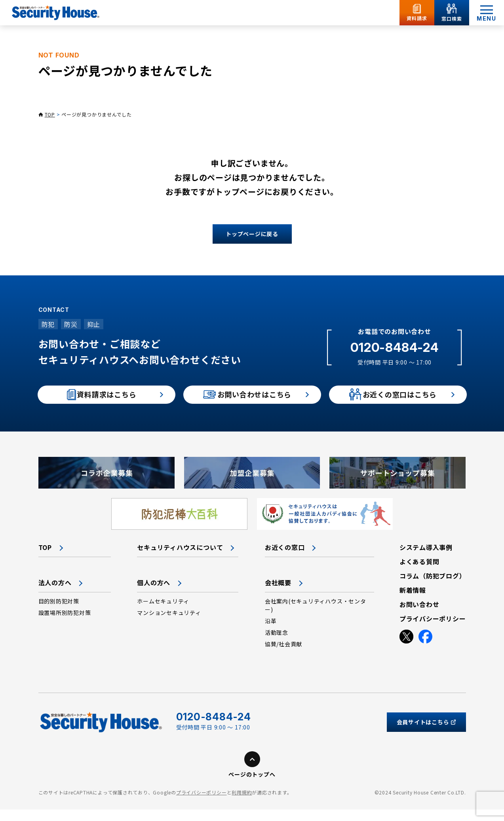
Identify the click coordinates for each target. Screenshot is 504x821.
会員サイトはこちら (426, 733)
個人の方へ (154, 594)
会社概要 (278, 594)
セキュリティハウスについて (180, 559)
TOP (50, 114)
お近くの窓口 (285, 559)
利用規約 (242, 804)
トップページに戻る (252, 234)
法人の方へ (55, 594)
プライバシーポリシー (202, 804)
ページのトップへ (252, 786)
